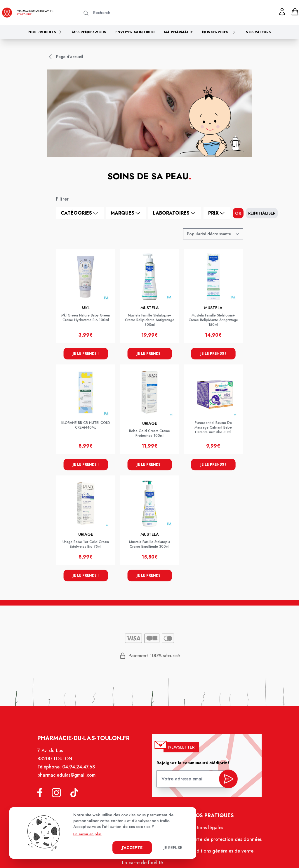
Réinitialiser (262, 213)
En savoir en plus (87, 834)
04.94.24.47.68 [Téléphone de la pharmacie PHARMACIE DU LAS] (80, 770)
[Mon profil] (282, 12)
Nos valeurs (258, 32)
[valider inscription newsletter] (227, 780)
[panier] (295, 12)
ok (238, 213)
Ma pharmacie (178, 32)
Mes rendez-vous (89, 32)
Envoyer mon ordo (135, 32)
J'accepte (132, 848)
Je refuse (173, 848)
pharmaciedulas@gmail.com (68, 778)
